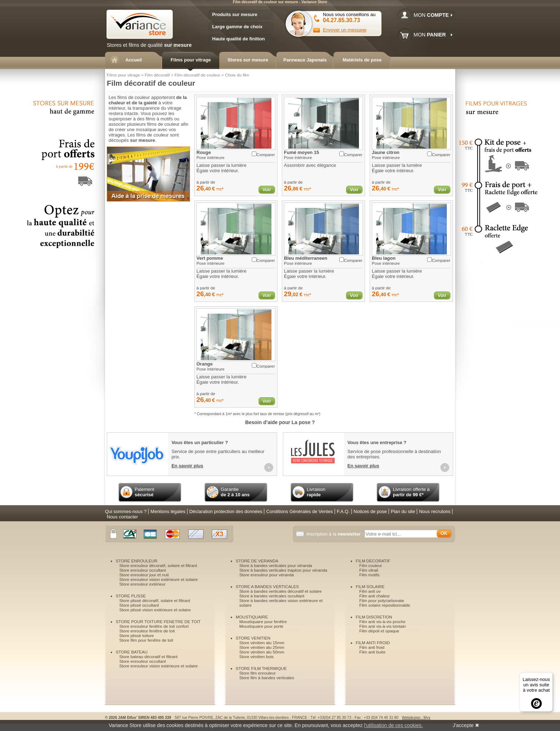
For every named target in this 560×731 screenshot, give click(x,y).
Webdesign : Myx (416, 718)
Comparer (263, 154)
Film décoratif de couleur (197, 75)
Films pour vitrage (123, 75)
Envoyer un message (345, 30)
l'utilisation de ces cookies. (393, 725)
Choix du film (237, 75)
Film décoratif (157, 75)
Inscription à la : (336, 534)
